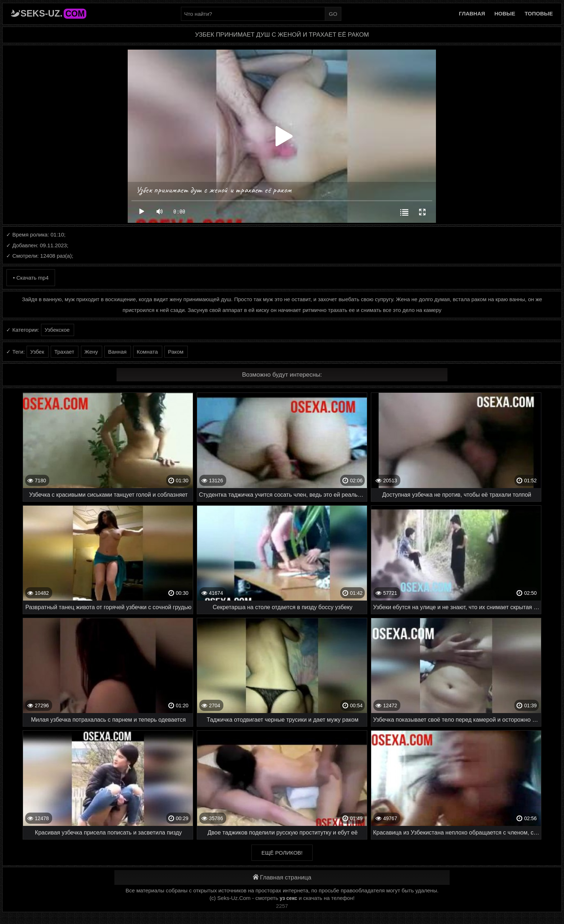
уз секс (289, 898)
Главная (472, 13)
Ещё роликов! (282, 853)
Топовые (539, 13)
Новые (505, 13)
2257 (282, 906)
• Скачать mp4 (31, 278)
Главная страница (282, 877)
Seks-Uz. (53, 13)
